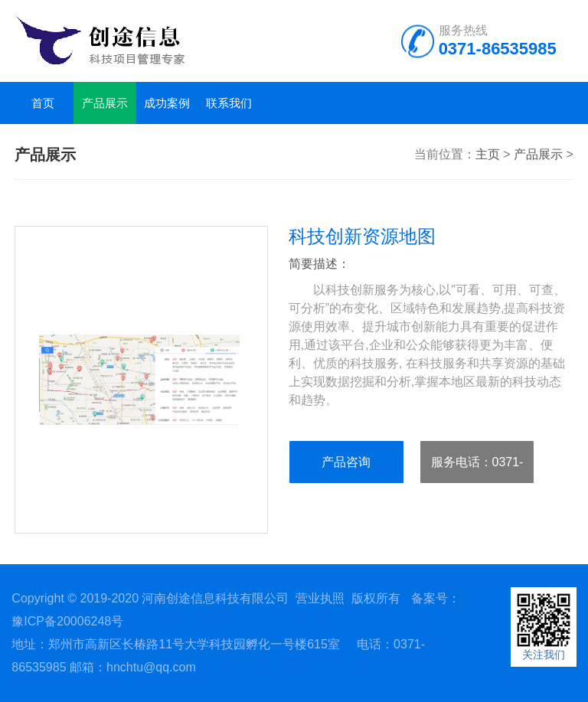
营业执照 (320, 598)
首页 (43, 103)
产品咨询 (346, 462)
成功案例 (167, 103)
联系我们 (229, 103)
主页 (488, 154)
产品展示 (105, 103)
